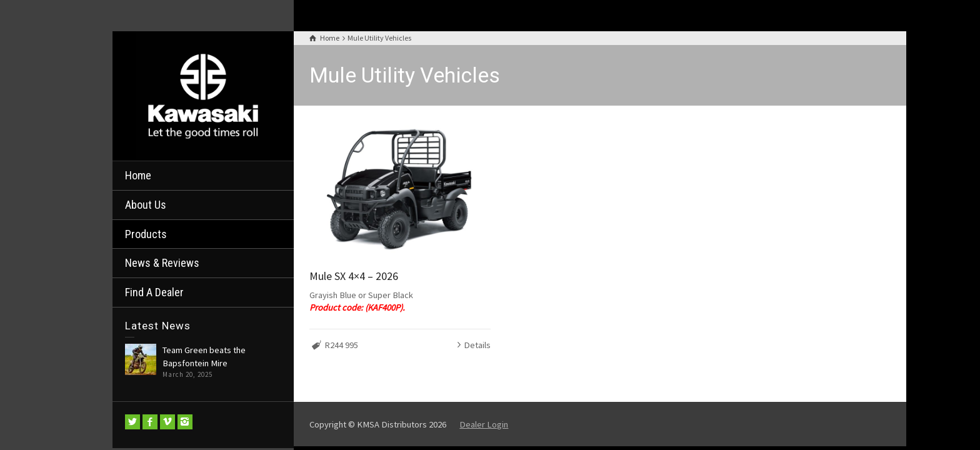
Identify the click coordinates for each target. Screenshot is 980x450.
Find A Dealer (154, 292)
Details (477, 345)
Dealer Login (484, 424)
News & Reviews (162, 263)
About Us (146, 205)
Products (146, 234)
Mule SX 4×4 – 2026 (354, 276)
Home (138, 175)
